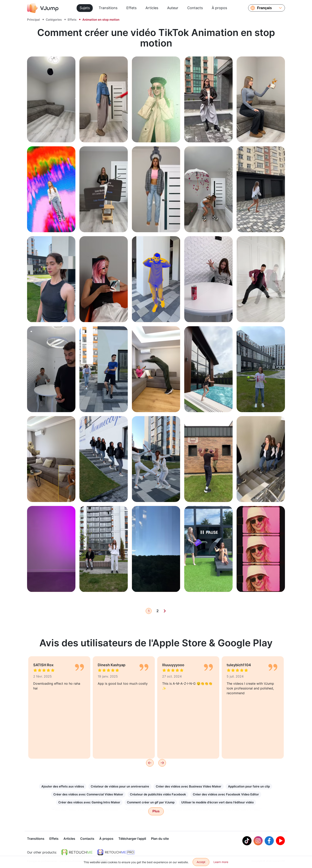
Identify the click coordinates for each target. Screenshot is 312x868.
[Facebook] (269, 841)
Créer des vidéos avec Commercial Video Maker (88, 794)
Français (264, 8)
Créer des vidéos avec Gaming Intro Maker (89, 802)
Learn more (221, 862)
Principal (33, 20)
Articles (152, 8)
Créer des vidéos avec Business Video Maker (189, 786)
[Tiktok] (247, 841)
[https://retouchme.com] (77, 853)
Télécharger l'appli (132, 839)
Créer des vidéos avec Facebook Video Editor (226, 794)
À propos (219, 8)
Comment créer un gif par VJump (151, 802)
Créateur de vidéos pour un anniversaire (120, 786)
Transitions (108, 8)
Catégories (54, 20)
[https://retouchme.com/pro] (116, 853)
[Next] (165, 611)
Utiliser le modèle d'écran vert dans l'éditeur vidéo (217, 802)
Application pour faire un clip (249, 786)
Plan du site (160, 839)
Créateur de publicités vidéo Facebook (158, 794)
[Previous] (150, 763)
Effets (131, 8)
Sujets (85, 8)
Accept (201, 862)
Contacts (195, 8)
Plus (156, 811)
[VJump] (43, 8)
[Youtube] (280, 841)
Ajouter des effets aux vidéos (63, 786)
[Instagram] (258, 841)
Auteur (173, 8)
